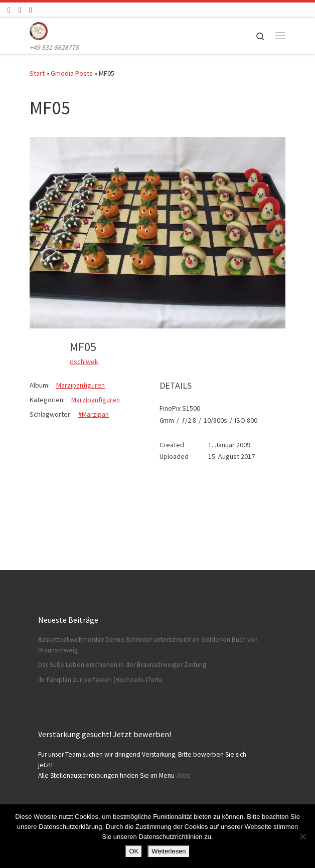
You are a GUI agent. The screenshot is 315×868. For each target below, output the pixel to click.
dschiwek (84, 362)
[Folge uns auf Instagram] (19, 10)
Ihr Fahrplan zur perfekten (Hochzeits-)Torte (100, 680)
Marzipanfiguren (81, 385)
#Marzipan (94, 414)
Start (37, 73)
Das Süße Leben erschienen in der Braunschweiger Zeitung (122, 665)
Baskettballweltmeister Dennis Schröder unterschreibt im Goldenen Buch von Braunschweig (148, 645)
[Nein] (302, 836)
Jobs (183, 775)
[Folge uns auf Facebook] (9, 10)
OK (134, 851)
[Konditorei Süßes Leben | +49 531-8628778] (39, 30)
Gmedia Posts (72, 73)
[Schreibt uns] (30, 10)
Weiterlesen (169, 851)
